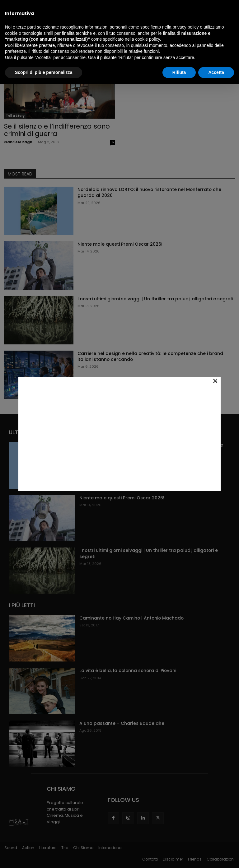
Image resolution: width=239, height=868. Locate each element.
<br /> (119, 433)
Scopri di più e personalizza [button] (44, 72)
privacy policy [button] (186, 27)
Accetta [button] (216, 72)
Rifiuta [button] (179, 72)
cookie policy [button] (148, 39)
